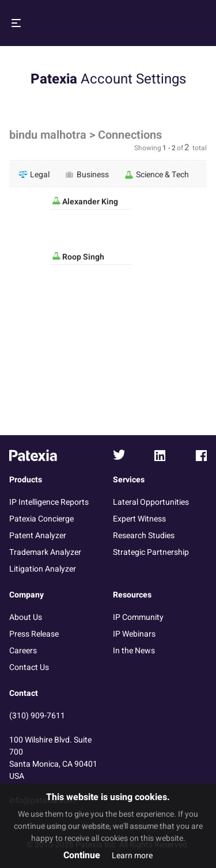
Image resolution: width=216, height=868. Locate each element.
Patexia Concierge (41, 519)
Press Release (34, 634)
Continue (82, 855)
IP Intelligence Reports (49, 502)
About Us (26, 617)
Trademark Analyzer (45, 552)
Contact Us (29, 667)
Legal (34, 174)
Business (87, 174)
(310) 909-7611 (37, 716)
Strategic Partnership (151, 552)
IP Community (138, 617)
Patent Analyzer (38, 536)
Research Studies (144, 536)
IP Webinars (134, 634)
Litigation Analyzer (43, 569)
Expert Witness (139, 519)
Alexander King (89, 202)
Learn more (132, 856)
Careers (23, 651)
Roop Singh (82, 257)
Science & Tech (157, 174)
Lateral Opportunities (151, 502)
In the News (134, 651)
